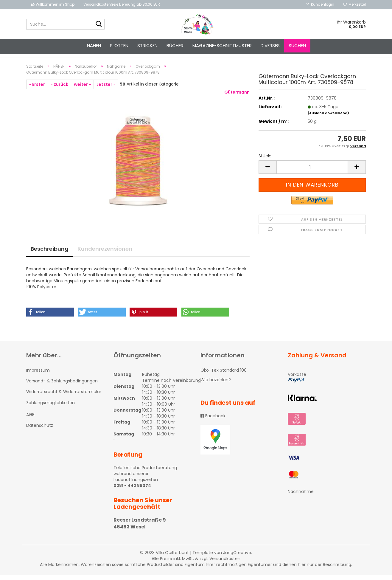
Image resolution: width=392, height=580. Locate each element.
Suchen (297, 45)
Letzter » (106, 90)
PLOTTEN (119, 45)
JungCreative (237, 558)
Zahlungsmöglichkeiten (50, 408)
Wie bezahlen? (216, 385)
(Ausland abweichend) (328, 118)
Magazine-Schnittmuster (222, 45)
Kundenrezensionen (105, 254)
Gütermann (237, 97)
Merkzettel (354, 4)
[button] (50, 317)
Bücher (175, 45)
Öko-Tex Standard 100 (224, 376)
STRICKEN (147, 45)
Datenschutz (40, 431)
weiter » (82, 90)
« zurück (59, 90)
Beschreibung (50, 254)
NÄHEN (94, 45)
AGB (30, 420)
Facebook (213, 421)
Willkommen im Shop (53, 4)
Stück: (265, 161)
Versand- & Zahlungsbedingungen (62, 386)
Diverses (270, 45)
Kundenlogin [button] (320, 4)
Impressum (38, 376)
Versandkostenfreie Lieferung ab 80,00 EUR (122, 4)
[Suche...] (99, 24)
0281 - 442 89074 (132, 491)
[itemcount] (312, 172)
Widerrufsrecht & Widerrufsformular (64, 397)
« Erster (37, 90)
